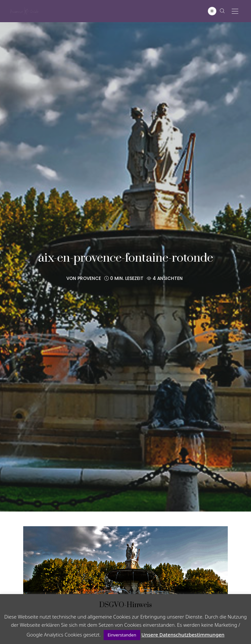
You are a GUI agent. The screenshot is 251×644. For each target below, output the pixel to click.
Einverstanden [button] (122, 635)
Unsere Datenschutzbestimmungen (183, 635)
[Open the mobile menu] (235, 12)
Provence (89, 278)
